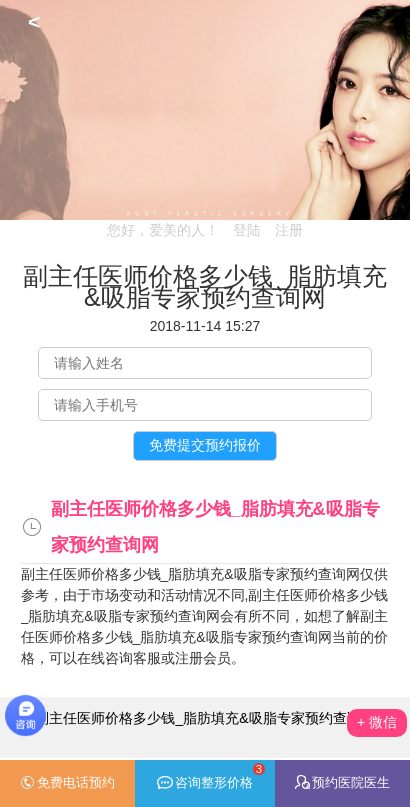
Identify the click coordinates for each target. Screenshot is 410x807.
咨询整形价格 (211, 776)
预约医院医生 (342, 782)
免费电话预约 (67, 783)
